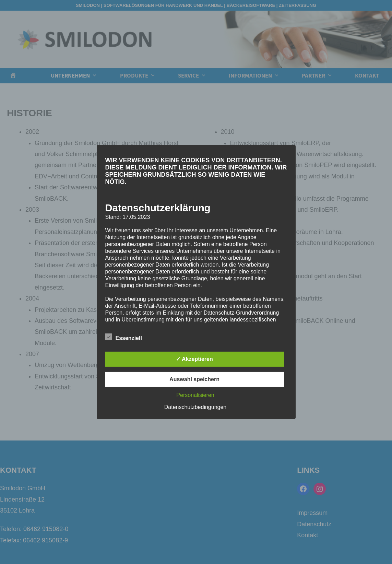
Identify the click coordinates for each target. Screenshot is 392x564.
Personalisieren (195, 395)
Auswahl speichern (194, 379)
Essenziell (124, 337)
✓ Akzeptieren (194, 359)
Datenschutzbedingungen (195, 407)
